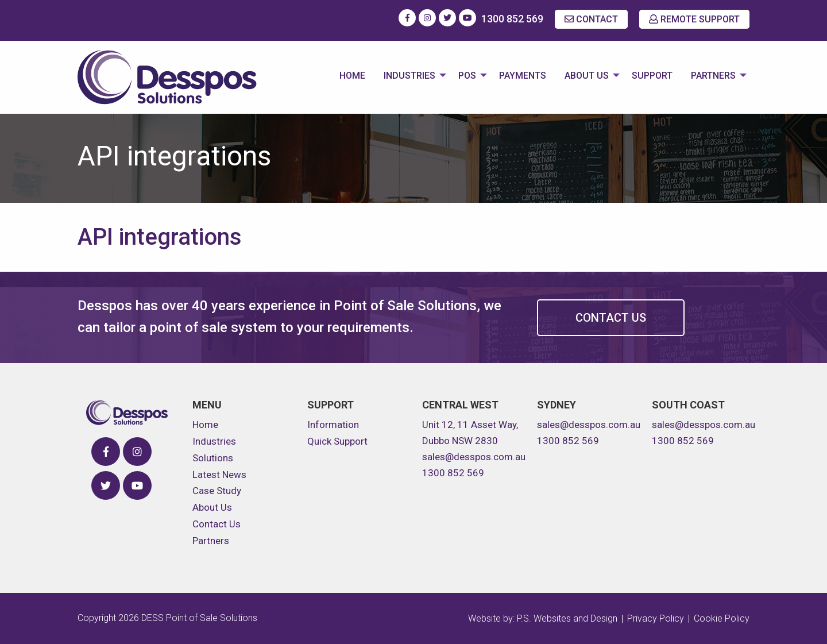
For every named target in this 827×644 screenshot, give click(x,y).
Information (333, 425)
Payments (523, 76)
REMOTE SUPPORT (694, 19)
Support (652, 76)
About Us (587, 76)
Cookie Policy (722, 618)
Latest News (219, 475)
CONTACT (591, 19)
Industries (409, 76)
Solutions (213, 458)
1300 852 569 (512, 19)
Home (352, 76)
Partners (713, 76)
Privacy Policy (656, 618)
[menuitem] (352, 77)
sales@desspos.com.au (474, 457)
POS (467, 76)
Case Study (217, 491)
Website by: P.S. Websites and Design (543, 618)
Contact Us (611, 318)
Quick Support (337, 441)
